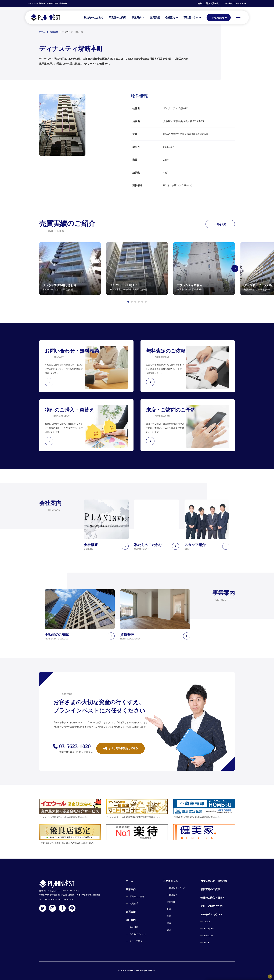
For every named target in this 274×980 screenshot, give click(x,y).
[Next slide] (235, 269)
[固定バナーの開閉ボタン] (270, 977)
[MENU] (238, 17)
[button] (128, 302)
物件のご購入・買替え (208, 3)
